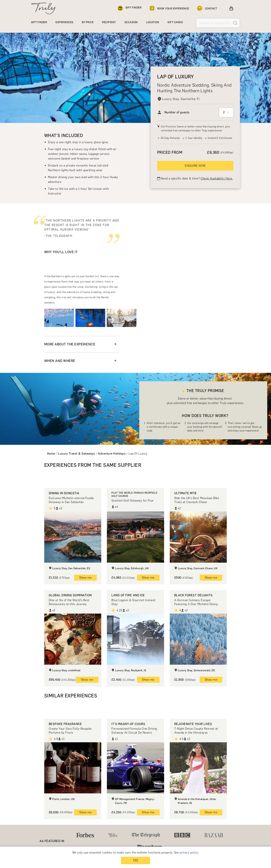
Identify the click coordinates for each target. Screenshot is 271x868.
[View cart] (231, 8)
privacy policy (189, 852)
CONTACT (207, 8)
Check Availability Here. (217, 178)
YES (135, 860)
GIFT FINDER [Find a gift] (129, 8)
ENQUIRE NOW (195, 166)
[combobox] (226, 112)
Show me (85, 578)
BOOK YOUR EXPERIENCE (169, 8)
